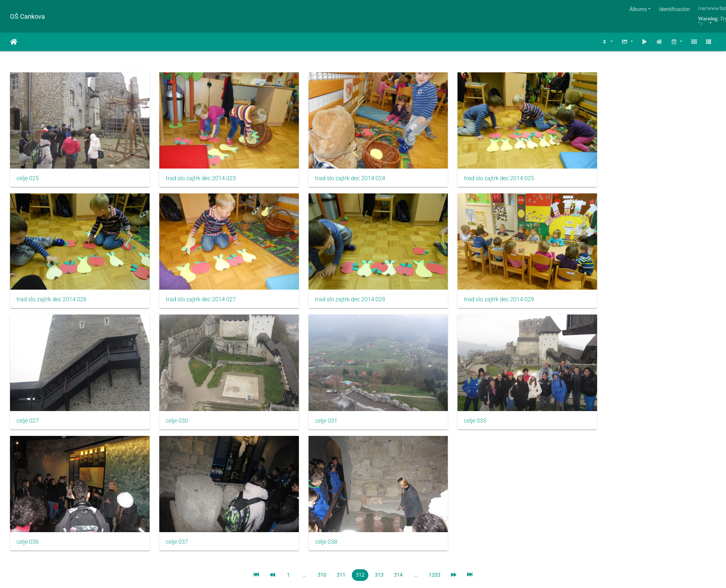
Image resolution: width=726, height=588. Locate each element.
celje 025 (28, 158)
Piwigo (384, 416)
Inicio (14, 42)
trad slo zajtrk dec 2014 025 (409, 158)
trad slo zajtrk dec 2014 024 (290, 158)
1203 (435, 392)
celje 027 (266, 258)
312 (360, 392)
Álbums (638, 9)
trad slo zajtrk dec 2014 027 (648, 158)
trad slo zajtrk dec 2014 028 (52, 258)
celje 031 (505, 258)
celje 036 (28, 359)
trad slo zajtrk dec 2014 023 (171, 158)
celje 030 (385, 258)
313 (379, 392)
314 (398, 392)
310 (322, 392)
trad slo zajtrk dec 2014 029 (171, 258)
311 (341, 392)
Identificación (674, 9)
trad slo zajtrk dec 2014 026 (529, 158)
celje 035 (624, 258)
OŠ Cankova (27, 16)
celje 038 (266, 359)
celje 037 (147, 359)
